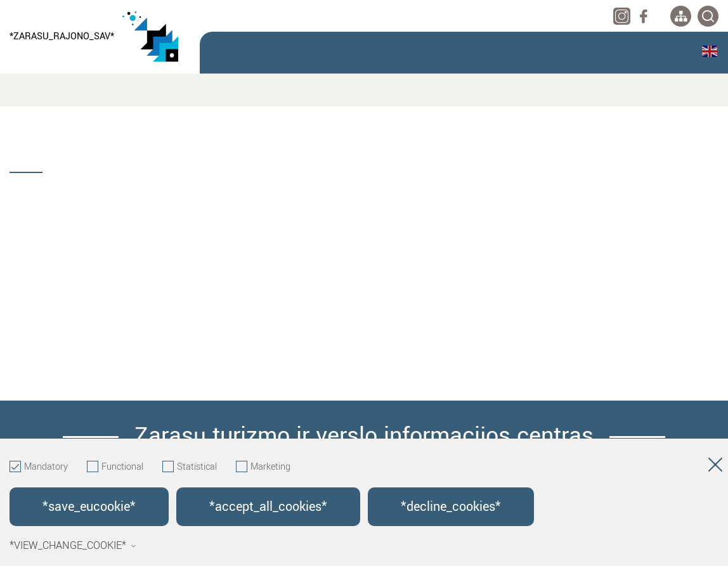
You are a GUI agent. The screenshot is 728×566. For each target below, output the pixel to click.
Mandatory (39, 467)
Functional (115, 467)
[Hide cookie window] (715, 467)
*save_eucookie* (89, 507)
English (710, 51)
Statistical (190, 467)
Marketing (263, 467)
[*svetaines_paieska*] (708, 16)
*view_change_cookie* (73, 546)
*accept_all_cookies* (268, 507)
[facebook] (643, 16)
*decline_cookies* (451, 507)
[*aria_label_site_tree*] (681, 16)
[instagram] (622, 16)
